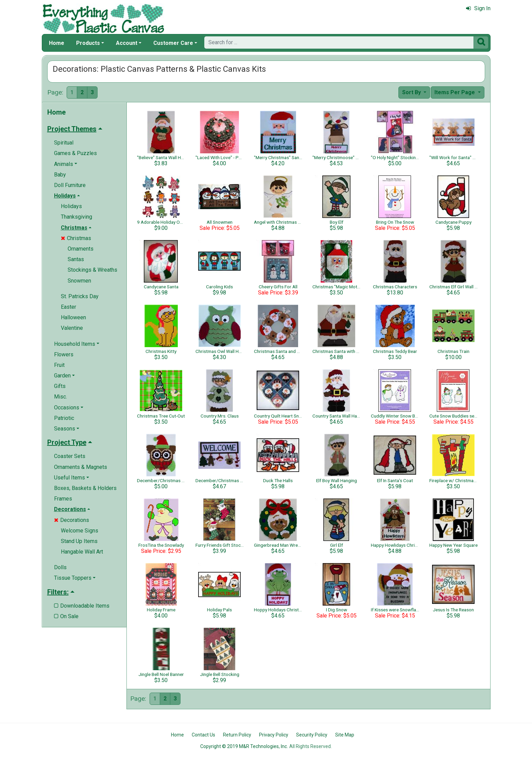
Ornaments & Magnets (81, 467)
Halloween (73, 317)
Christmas (76, 238)
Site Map (345, 735)
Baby (60, 175)
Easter (68, 307)
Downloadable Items (82, 606)
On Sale (66, 616)
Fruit (59, 365)
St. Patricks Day (80, 296)
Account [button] (127, 43)
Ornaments (81, 249)
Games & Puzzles (75, 153)
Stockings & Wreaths (92, 270)
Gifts (60, 386)
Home (57, 43)
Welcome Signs (80, 531)
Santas (76, 259)
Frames (63, 499)
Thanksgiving (76, 217)
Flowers (64, 354)
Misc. (61, 397)
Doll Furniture (70, 185)
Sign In (478, 8)
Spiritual (64, 143)
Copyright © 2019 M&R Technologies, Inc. (244, 746)
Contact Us (203, 735)
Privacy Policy (274, 735)
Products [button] (88, 43)
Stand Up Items (79, 541)
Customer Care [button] (173, 43)
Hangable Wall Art (82, 552)
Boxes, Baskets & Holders (85, 488)
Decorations (72, 520)
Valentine (72, 328)
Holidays (71, 206)
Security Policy (312, 735)
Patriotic (64, 418)
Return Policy (237, 735)
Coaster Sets (70, 456)
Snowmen (79, 281)
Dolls (60, 567)
